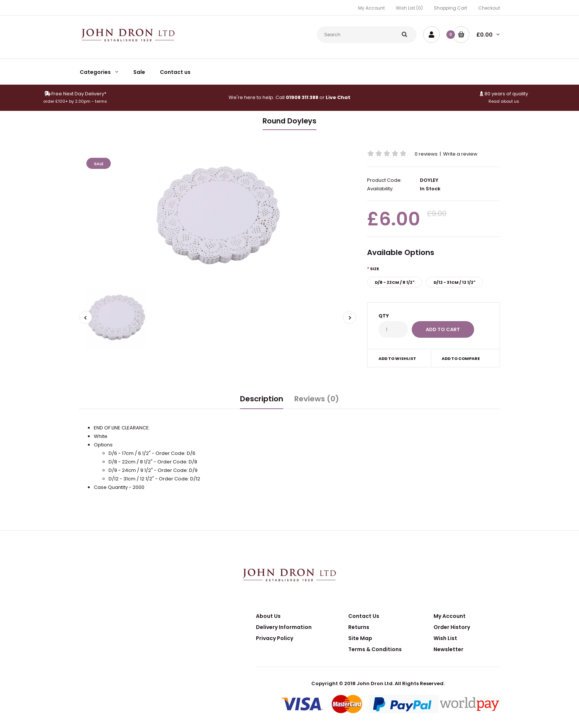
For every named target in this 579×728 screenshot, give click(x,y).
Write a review (460, 154)
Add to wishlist (397, 358)
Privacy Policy (275, 638)
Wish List (445, 638)
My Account (371, 8)
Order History (452, 627)
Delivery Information (284, 627)
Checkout (489, 8)
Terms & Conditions (375, 649)
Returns (359, 627)
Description (262, 399)
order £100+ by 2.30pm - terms (75, 101)
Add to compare (461, 358)
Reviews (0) (317, 399)
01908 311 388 (302, 97)
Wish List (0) (409, 8)
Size (374, 269)
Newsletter (448, 649)
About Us (268, 616)
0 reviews (426, 154)
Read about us (504, 101)
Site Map (360, 638)
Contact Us (364, 616)
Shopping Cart (450, 8)
